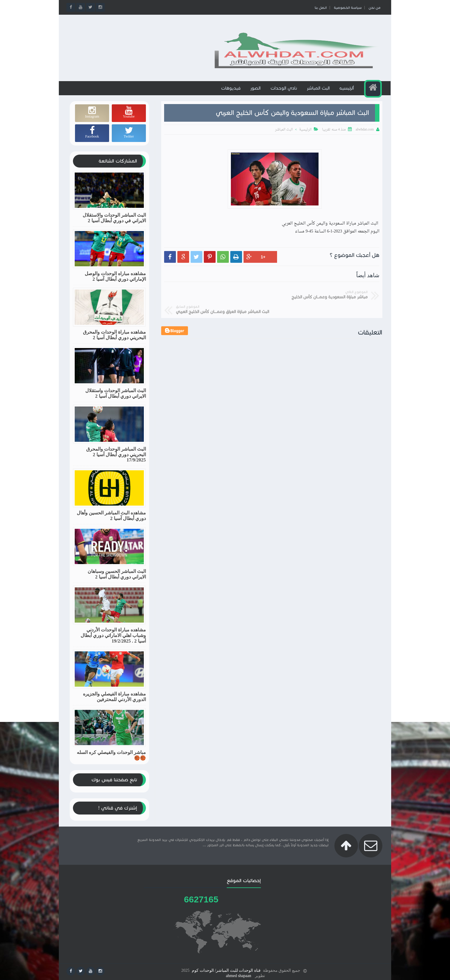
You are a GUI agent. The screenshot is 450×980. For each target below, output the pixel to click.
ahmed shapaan (239, 975)
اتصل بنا (320, 7)
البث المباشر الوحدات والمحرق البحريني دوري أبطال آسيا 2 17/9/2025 (116, 459)
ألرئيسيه (347, 93)
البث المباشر (319, 93)
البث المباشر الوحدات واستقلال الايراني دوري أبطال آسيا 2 (116, 398)
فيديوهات (231, 93)
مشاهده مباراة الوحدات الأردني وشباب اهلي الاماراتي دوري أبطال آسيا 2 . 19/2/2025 (113, 640)
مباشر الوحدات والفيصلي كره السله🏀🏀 (111, 760)
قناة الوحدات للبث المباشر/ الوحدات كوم (226, 969)
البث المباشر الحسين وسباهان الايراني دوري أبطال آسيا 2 (117, 579)
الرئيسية (305, 135)
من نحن (373, 7)
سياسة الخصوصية (347, 7)
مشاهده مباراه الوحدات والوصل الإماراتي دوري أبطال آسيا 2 (115, 281)
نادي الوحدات (284, 93)
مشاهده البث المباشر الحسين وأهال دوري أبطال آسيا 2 (111, 521)
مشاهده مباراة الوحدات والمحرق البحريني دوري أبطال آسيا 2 (114, 340)
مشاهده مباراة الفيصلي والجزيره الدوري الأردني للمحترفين (114, 702)
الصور (256, 93)
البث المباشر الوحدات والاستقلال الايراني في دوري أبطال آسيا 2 (114, 223)
